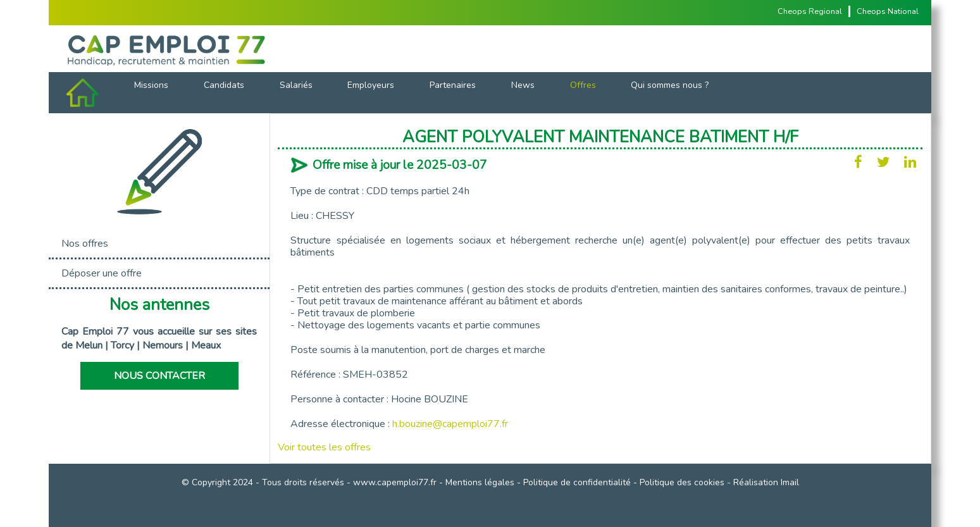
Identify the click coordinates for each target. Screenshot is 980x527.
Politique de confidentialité (577, 482)
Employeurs (371, 85)
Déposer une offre (102, 273)
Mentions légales (480, 482)
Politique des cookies (682, 482)
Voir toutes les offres (324, 447)
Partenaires (453, 85)
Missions (151, 85)
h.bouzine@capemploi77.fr (450, 424)
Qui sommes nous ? (670, 85)
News (523, 85)
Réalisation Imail (766, 482)
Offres (583, 85)
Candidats (224, 85)
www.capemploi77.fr (395, 482)
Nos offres (85, 244)
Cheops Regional (810, 11)
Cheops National (888, 11)
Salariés (296, 85)
